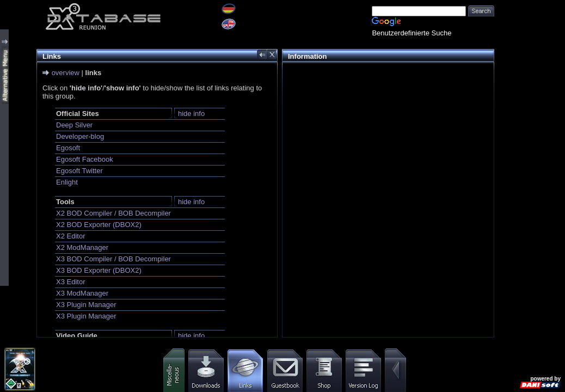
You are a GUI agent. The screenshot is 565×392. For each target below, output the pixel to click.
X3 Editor (70, 282)
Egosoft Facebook (85, 159)
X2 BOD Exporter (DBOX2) (99, 225)
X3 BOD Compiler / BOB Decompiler (113, 259)
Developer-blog (80, 136)
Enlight (67, 182)
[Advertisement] (385, 145)
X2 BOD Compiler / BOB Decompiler (113, 213)
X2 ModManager (82, 247)
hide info (191, 114)
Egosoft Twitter (79, 171)
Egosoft (68, 148)
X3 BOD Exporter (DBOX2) (99, 270)
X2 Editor (70, 236)
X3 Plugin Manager (86, 305)
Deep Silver (74, 125)
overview (66, 73)
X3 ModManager (82, 293)
